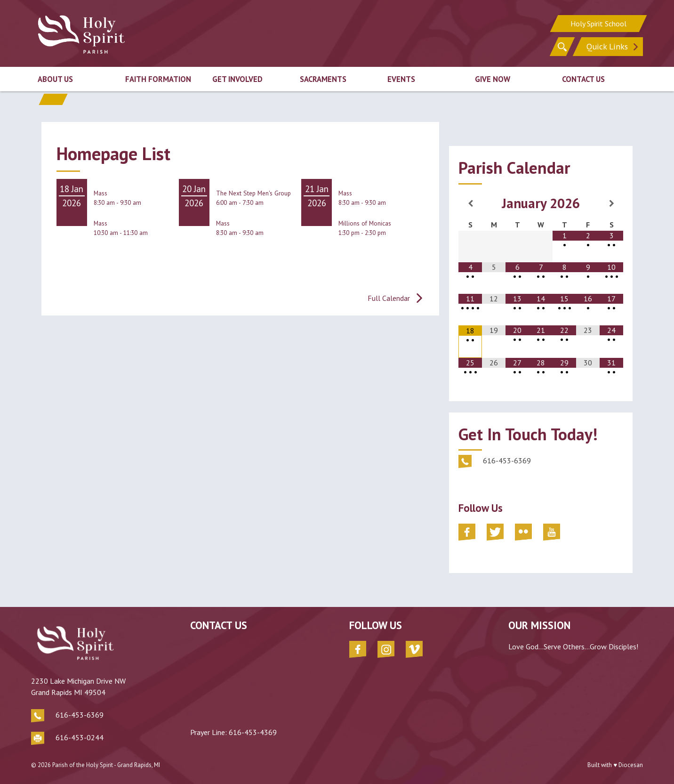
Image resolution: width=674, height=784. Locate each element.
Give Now (493, 79)
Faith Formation (158, 79)
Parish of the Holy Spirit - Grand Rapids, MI (106, 765)
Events (401, 79)
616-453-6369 (80, 715)
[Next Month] (611, 203)
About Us (55, 79)
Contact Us (583, 79)
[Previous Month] (470, 203)
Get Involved (237, 79)
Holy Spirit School (598, 24)
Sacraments (323, 79)
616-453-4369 (253, 732)
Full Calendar (389, 298)
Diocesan (631, 765)
